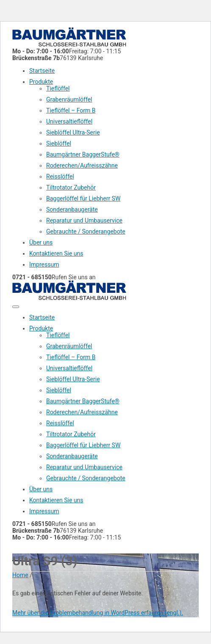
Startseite (42, 71)
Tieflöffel (58, 88)
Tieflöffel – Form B (71, 110)
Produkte (41, 82)
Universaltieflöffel (69, 121)
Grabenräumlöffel (69, 99)
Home (20, 575)
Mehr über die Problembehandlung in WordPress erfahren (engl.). (98, 613)
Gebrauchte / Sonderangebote (86, 231)
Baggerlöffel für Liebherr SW (83, 198)
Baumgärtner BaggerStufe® (83, 154)
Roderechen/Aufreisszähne (82, 165)
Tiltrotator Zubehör (71, 187)
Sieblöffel (59, 143)
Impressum (44, 264)
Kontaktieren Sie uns (56, 253)
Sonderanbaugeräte (72, 209)
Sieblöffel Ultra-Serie (73, 132)
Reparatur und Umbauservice (84, 220)
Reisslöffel (60, 176)
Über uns (41, 242)
